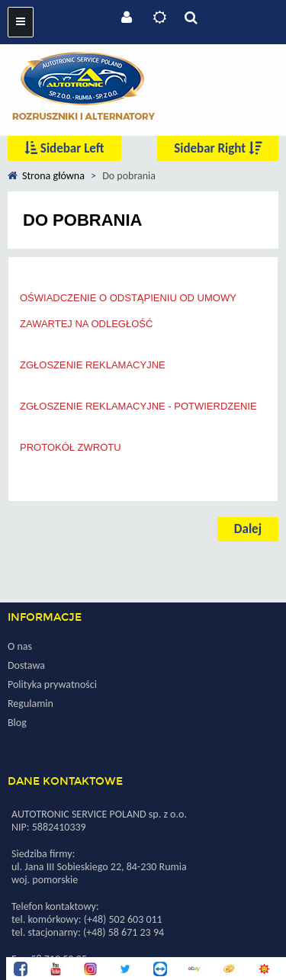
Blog (17, 723)
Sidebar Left (64, 148)
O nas (20, 646)
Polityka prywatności (52, 684)
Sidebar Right (218, 148)
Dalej (248, 529)
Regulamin (31, 704)
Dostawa (26, 665)
